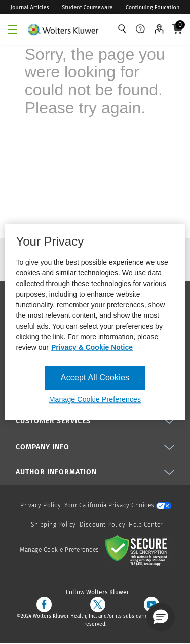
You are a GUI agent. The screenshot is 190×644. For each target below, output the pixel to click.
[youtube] (151, 605)
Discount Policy (103, 525)
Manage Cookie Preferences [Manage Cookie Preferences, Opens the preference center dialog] (95, 400)
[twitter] (98, 605)
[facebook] (44, 605)
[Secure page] (138, 550)
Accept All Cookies (95, 377)
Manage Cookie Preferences (60, 550)
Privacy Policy (41, 505)
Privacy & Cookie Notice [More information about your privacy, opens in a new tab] (92, 347)
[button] (161, 617)
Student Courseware (87, 7)
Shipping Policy (53, 525)
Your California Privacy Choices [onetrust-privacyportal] (118, 505)
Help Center (146, 525)
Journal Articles (30, 7)
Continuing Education (153, 7)
